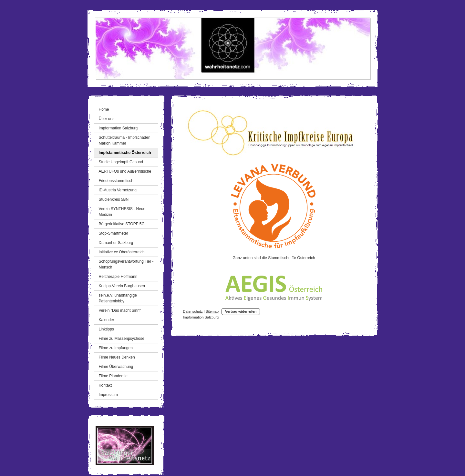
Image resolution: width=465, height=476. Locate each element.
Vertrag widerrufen (241, 311)
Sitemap (212, 311)
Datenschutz (193, 311)
